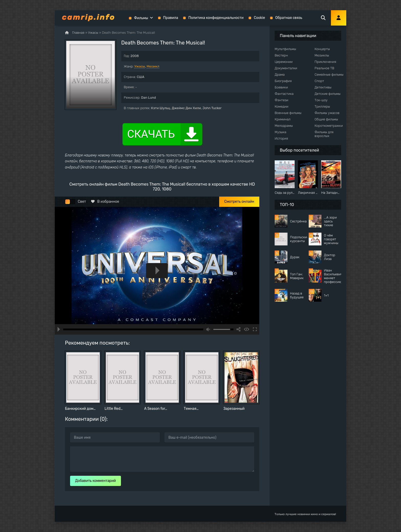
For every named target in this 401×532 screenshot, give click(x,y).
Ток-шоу (321, 100)
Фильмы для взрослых (324, 134)
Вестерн (281, 55)
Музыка (281, 132)
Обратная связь (289, 18)
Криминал (283, 119)
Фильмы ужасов (327, 113)
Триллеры (322, 106)
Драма (280, 75)
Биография (283, 81)
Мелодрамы (284, 126)
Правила (171, 18)
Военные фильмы (288, 113)
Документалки (286, 68)
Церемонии (284, 62)
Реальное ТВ (324, 68)
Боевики (281, 87)
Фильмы (141, 18)
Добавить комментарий (96, 481)
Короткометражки (329, 126)
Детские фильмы (327, 94)
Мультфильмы (285, 49)
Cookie (259, 18)
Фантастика (284, 94)
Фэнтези (281, 100)
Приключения (325, 62)
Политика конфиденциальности (216, 18)
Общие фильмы (326, 119)
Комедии (282, 106)
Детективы (323, 87)
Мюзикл (153, 66)
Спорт (319, 81)
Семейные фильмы (329, 75)
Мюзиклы (322, 55)
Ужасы (140, 66)
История (281, 138)
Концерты (322, 49)
